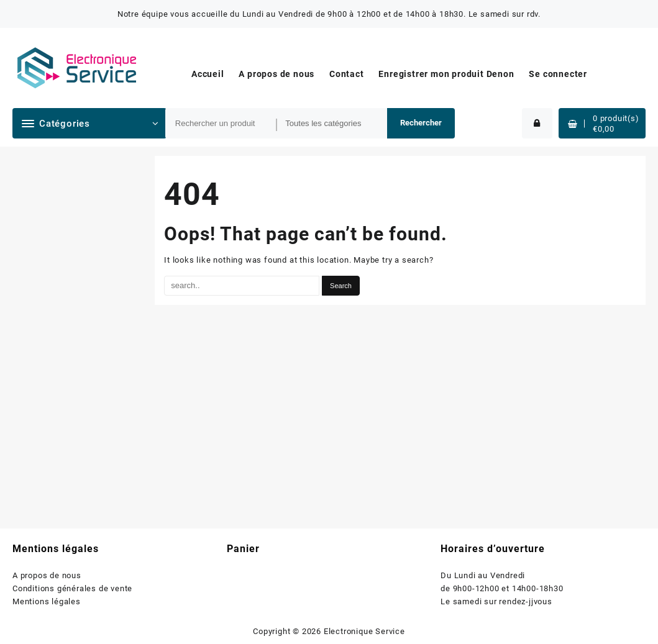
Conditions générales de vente (72, 588)
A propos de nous (47, 575)
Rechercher (421, 123)
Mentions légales (47, 601)
